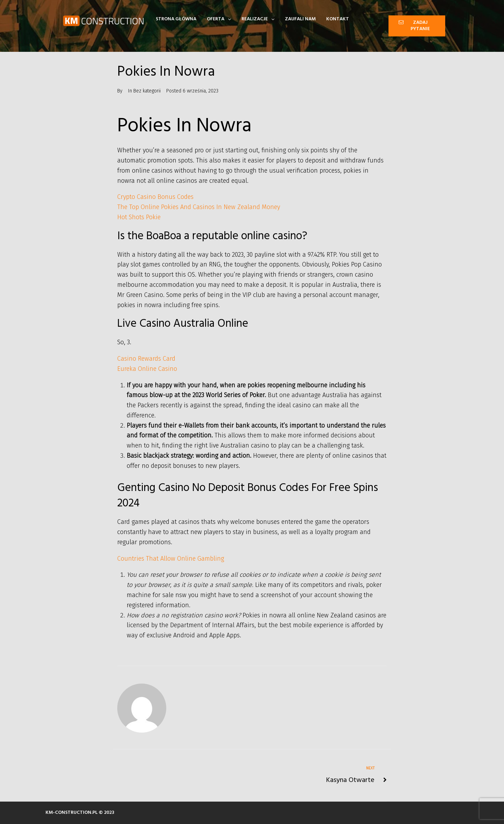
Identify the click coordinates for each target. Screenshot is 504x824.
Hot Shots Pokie (139, 217)
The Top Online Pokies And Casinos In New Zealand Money (199, 207)
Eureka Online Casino (147, 369)
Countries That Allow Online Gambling (171, 559)
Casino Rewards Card (146, 359)
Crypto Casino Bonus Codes (155, 197)
